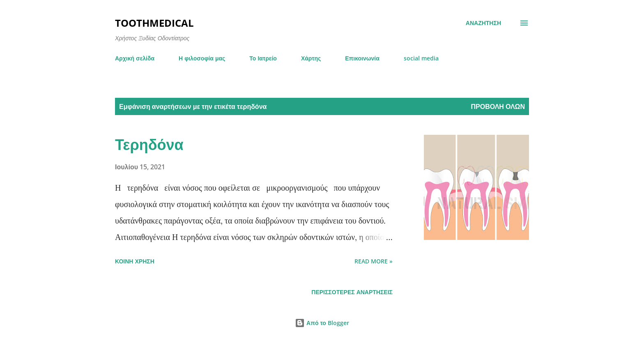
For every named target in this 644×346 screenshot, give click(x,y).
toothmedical (154, 23)
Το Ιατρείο (263, 58)
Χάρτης (311, 58)
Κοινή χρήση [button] (135, 261)
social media (421, 58)
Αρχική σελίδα (135, 58)
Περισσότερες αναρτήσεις (352, 292)
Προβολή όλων (498, 106)
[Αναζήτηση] (483, 23)
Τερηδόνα (149, 144)
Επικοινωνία (362, 58)
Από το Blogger (322, 323)
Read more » (374, 261)
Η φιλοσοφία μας (202, 58)
